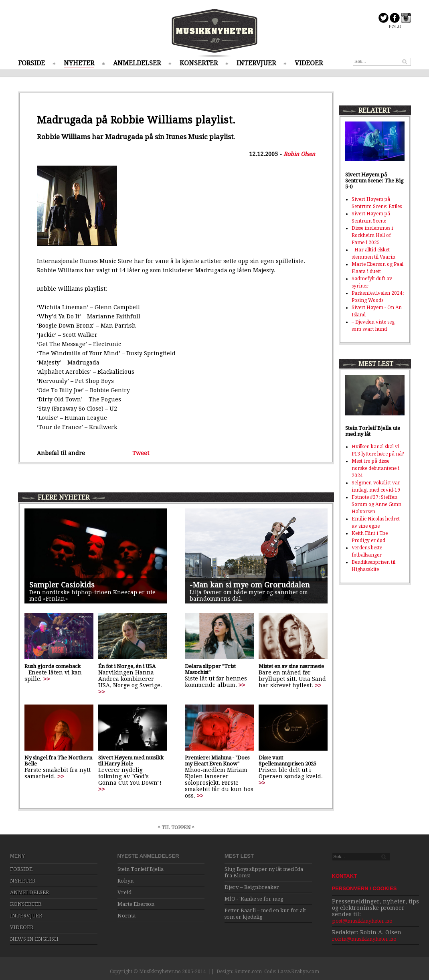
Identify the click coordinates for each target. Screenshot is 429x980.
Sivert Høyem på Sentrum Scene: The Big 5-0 (374, 181)
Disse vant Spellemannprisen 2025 (287, 761)
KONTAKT (345, 876)
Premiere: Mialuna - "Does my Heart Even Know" (217, 761)
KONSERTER (199, 63)
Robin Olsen (299, 154)
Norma (126, 916)
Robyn (125, 881)
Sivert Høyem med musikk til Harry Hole (131, 761)
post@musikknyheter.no (362, 921)
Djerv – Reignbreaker (252, 887)
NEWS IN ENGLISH (34, 939)
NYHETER (79, 63)
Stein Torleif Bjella (141, 869)
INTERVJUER (256, 63)
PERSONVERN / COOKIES (364, 888)
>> (47, 679)
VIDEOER (309, 63)
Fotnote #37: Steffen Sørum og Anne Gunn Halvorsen (376, 504)
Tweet (141, 453)
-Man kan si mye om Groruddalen (250, 585)
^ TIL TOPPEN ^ (176, 828)
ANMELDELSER (137, 63)
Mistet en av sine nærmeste (291, 666)
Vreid (124, 892)
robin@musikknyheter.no (364, 939)
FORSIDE (31, 63)
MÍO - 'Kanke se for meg (254, 899)
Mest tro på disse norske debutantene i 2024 (375, 468)
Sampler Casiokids (62, 585)
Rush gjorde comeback (53, 666)
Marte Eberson (136, 904)
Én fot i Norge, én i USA (127, 666)
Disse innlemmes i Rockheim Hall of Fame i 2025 (372, 235)
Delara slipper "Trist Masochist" (210, 669)
